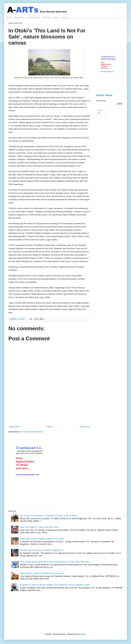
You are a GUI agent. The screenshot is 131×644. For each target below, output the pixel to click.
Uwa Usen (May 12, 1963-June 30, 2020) (39, 527)
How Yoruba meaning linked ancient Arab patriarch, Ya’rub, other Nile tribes (55, 562)
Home (50, 427)
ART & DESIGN (19, 17)
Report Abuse (104, 95)
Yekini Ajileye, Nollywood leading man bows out (42, 573)
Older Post (85, 427)
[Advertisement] (49, 406)
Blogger (82, 634)
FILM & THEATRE (34, 17)
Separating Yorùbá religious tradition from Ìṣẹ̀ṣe (42, 539)
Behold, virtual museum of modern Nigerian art (42, 550)
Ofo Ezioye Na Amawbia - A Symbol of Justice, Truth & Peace (49, 516)
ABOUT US (65, 17)
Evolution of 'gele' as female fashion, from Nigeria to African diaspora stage (55, 585)
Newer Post (14, 427)
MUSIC (56, 17)
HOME (9, 17)
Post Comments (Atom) (32, 432)
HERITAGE (46, 17)
